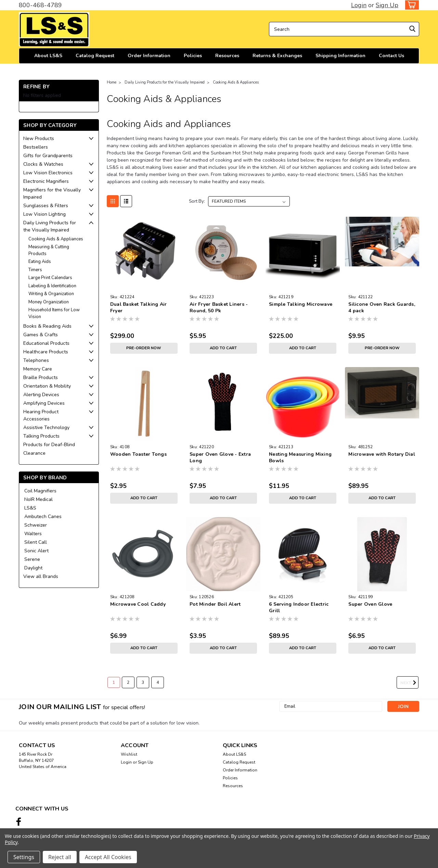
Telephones (36, 360)
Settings (24, 857)
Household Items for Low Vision (54, 313)
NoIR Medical (38, 499)
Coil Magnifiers (40, 491)
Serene (32, 559)
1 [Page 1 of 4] (114, 682)
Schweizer (36, 525)
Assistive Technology (46, 427)
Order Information (149, 56)
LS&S (30, 508)
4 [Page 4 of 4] (158, 682)
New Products (39, 139)
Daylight (33, 568)
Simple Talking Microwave (301, 304)
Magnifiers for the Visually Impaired (52, 193)
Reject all (60, 857)
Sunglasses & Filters (46, 206)
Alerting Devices (41, 395)
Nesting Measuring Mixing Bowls (300, 457)
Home (112, 82)
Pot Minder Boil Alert (215, 604)
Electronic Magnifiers (46, 181)
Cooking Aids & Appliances (56, 239)
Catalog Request (95, 56)
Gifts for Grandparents (48, 156)
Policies (193, 56)
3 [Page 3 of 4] (143, 682)
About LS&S (48, 56)
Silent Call (36, 542)
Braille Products (41, 378)
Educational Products (46, 343)
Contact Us (391, 56)
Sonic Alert (36, 551)
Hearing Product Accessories (41, 415)
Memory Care (38, 369)
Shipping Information (340, 56)
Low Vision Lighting (44, 214)
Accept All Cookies (108, 857)
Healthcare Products (46, 352)
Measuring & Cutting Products (49, 250)
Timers (35, 270)
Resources (227, 56)
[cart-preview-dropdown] (410, 5)
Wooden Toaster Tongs (138, 454)
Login (359, 5)
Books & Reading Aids (47, 326)
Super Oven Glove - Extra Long (220, 457)
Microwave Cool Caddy (138, 604)
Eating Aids (40, 262)
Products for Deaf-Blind (49, 445)
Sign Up (387, 5)
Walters (33, 534)
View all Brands (41, 576)
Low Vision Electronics (48, 173)
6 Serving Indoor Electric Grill (299, 607)
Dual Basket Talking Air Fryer (139, 307)
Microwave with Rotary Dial (382, 454)
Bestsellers (36, 147)
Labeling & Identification (52, 286)
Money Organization (49, 302)
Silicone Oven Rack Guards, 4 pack (382, 307)
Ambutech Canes (43, 517)
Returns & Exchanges (277, 56)
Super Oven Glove (370, 604)
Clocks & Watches (43, 164)
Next (409, 683)
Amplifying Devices (44, 403)
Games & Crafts (41, 335)
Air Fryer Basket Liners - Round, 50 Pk (219, 307)
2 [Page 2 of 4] (128, 682)
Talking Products (41, 436)
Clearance (34, 453)
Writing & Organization (51, 294)
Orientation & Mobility (47, 386)
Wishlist (129, 754)
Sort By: (197, 201)
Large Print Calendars (50, 278)
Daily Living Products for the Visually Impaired (50, 226)
